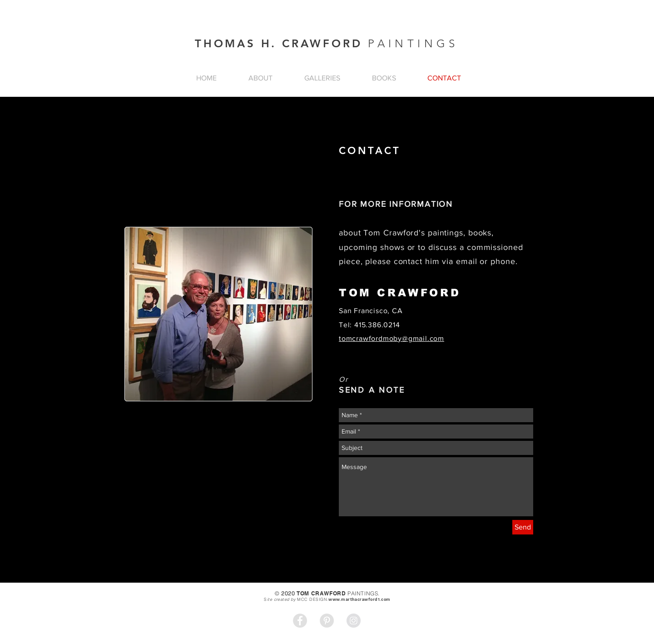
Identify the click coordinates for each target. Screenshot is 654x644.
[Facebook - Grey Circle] (300, 621)
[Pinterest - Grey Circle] (327, 621)
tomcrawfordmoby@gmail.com (391, 338)
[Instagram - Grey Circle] (354, 621)
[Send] (523, 527)
